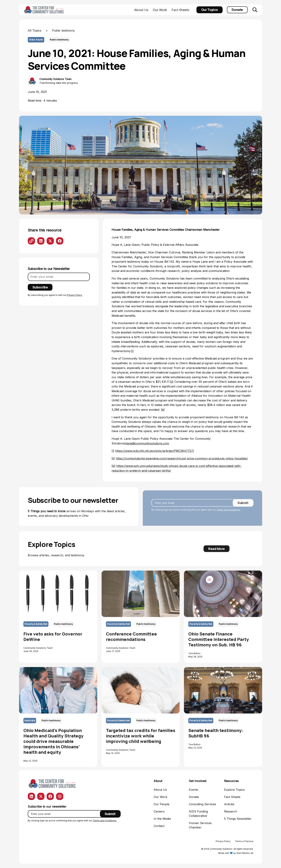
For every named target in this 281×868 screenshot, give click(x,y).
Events (193, 790)
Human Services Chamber (200, 825)
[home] (45, 10)
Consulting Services (202, 804)
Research (231, 811)
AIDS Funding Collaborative (198, 814)
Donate (237, 10)
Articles (229, 804)
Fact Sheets (180, 10)
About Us (141, 10)
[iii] (163, 410)
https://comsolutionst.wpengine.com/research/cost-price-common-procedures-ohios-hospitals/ (182, 458)
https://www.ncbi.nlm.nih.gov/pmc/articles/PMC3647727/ (155, 451)
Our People (162, 804)
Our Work (160, 10)
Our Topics (210, 10)
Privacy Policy (223, 841)
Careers (159, 811)
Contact (159, 826)
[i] (132, 351)
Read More (217, 551)
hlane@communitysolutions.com (147, 443)
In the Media (162, 819)
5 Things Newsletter (238, 819)
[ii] (172, 382)
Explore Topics (234, 790)
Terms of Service (244, 841)
